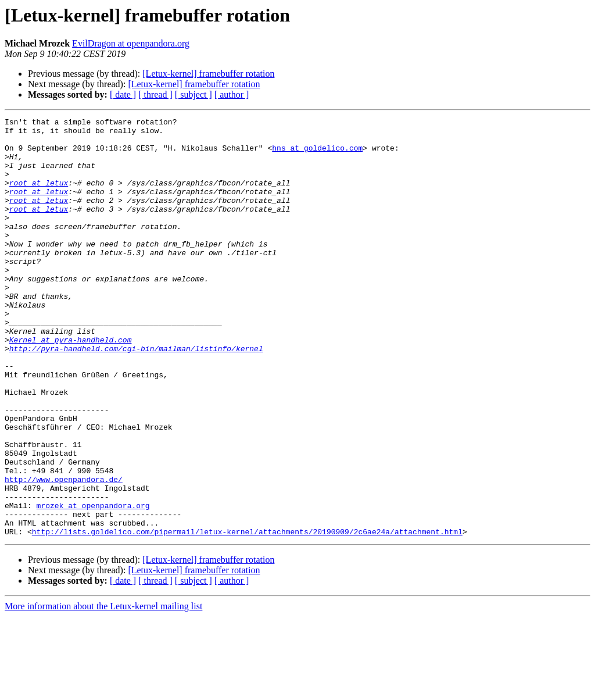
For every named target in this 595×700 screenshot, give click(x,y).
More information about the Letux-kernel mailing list (103, 690)
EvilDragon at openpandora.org (131, 43)
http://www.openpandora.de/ (64, 552)
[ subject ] (193, 94)
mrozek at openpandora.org (93, 584)
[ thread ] (155, 94)
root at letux (39, 197)
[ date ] (123, 94)
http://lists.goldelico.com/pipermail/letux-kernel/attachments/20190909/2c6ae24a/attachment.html (247, 615)
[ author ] (232, 94)
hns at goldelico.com (317, 155)
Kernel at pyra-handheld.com (71, 385)
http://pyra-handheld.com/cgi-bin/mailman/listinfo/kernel (136, 395)
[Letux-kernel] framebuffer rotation (208, 74)
